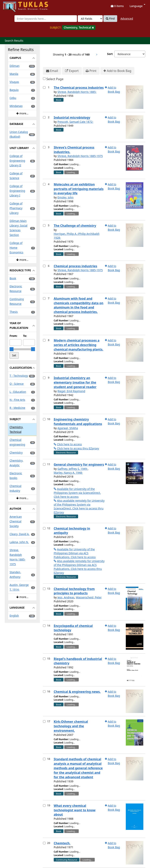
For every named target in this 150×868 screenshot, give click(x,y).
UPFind (13, 5)
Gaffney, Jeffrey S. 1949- (73, 469)
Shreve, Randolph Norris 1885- (77, 92)
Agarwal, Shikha (68, 428)
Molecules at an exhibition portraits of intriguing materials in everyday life (79, 189)
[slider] (12, 349)
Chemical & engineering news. (77, 692)
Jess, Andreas (66, 597)
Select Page (55, 79)
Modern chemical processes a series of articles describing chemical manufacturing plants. (79, 345)
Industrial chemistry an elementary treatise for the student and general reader (75, 382)
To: (25, 336)
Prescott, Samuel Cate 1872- (75, 122)
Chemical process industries (75, 266)
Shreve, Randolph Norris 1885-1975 (80, 156)
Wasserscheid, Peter (89, 597)
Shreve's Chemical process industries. (74, 150)
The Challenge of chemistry (75, 226)
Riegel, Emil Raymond (71, 391)
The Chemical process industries (79, 88)
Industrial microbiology (72, 117)
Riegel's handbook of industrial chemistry (78, 661)
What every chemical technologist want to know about (75, 810)
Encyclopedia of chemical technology (73, 628)
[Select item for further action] (44, 87)
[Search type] (90, 19)
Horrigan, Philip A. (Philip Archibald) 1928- (77, 236)
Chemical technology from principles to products (74, 591)
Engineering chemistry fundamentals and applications (78, 422)
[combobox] (46, 19)
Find (110, 19)
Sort (110, 54)
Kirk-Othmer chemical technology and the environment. (71, 726)
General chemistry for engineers (79, 464)
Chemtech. (62, 843)
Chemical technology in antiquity (72, 531)
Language (137, 6)
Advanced (127, 18)
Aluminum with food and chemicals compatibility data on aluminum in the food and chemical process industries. (79, 305)
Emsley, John (65, 197)
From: (13, 336)
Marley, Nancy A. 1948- (68, 473)
